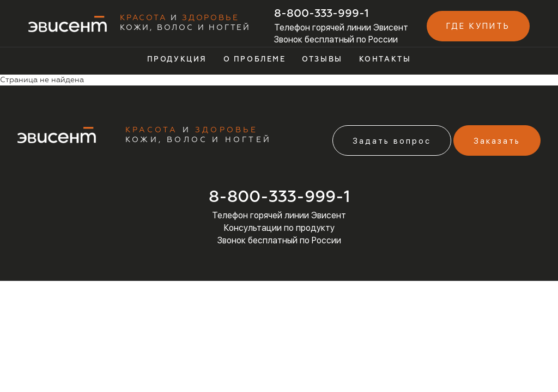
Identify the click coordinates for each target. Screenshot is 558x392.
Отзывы (322, 60)
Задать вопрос (392, 141)
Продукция (177, 60)
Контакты (385, 60)
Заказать (497, 141)
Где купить (478, 26)
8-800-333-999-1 (322, 14)
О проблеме (255, 60)
